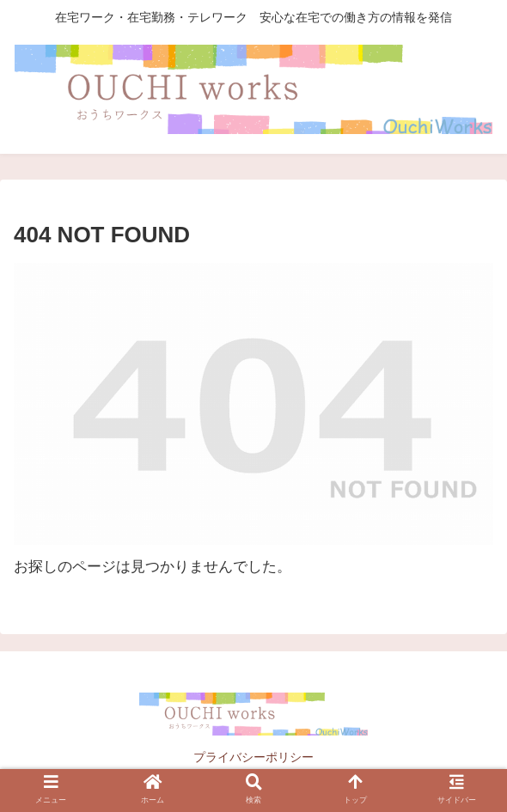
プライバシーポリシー (253, 757)
